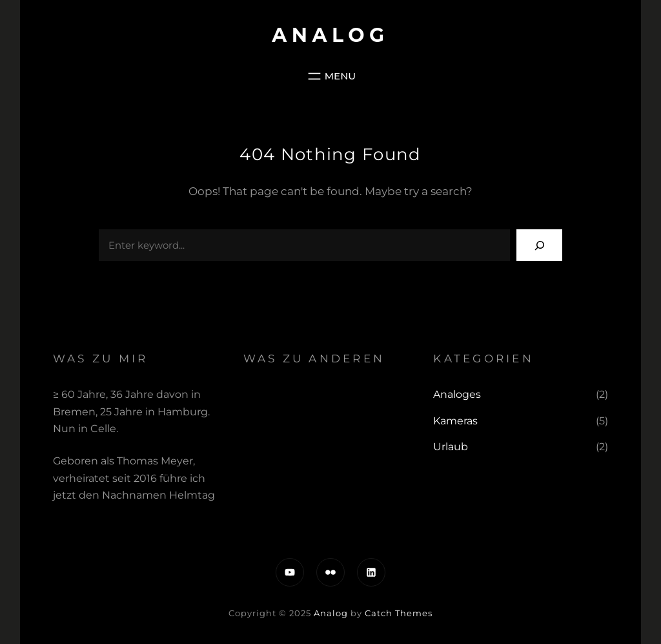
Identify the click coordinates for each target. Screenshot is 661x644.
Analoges (457, 394)
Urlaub (451, 447)
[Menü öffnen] (330, 76)
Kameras (455, 421)
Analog (330, 35)
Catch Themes (399, 613)
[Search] (539, 245)
